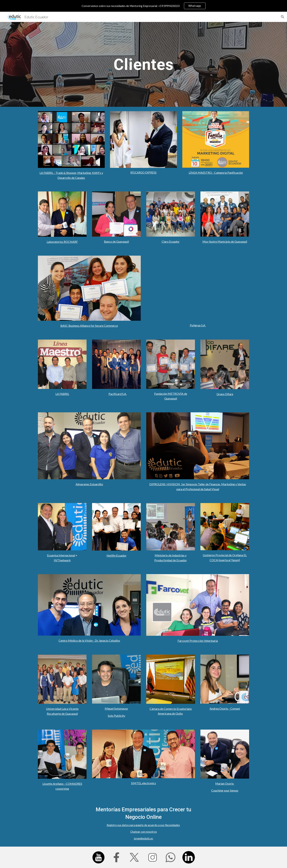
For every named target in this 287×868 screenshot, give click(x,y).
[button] (283, 17)
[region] (143, 6)
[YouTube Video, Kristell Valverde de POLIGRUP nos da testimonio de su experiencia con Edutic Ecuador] (198, 288)
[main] (143, 64)
